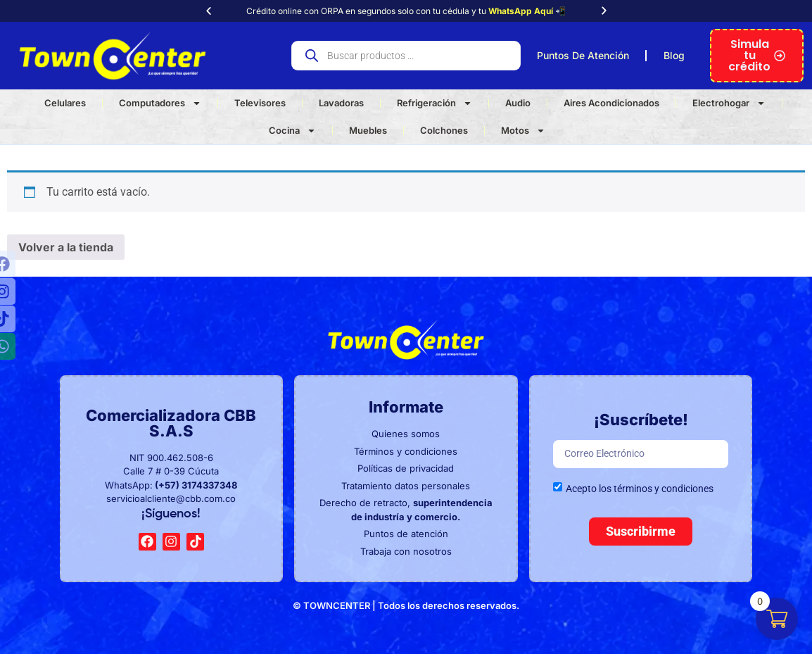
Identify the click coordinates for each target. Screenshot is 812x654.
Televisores (260, 103)
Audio (518, 103)
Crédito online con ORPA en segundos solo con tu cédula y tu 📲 (406, 11)
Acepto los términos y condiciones (640, 489)
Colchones (444, 130)
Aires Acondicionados (611, 103)
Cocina (292, 131)
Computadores (160, 103)
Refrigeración (434, 103)
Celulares (65, 103)
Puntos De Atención (583, 55)
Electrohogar (729, 103)
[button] (209, 11)
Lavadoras (341, 103)
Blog (674, 55)
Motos (523, 131)
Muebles (368, 130)
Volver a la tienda (66, 247)
